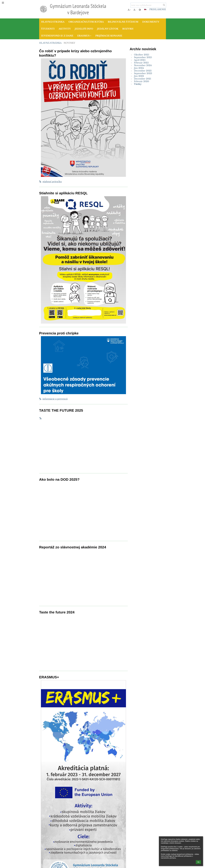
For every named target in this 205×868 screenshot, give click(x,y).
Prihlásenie (158, 9)
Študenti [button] (48, 29)
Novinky (69, 43)
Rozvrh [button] (128, 29)
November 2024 (143, 65)
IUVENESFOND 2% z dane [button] (57, 36)
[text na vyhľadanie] (148, 5)
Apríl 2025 (140, 60)
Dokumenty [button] (151, 22)
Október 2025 (142, 55)
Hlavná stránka (50, 43)
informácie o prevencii (53, 399)
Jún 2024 (139, 68)
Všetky (138, 84)
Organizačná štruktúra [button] (86, 22)
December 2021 (143, 79)
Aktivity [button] (65, 29)
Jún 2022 (139, 76)
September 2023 (143, 73)
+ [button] (129, 10)
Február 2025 (141, 63)
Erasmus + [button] (84, 36)
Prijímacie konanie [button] (109, 36)
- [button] (135, 10)
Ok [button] (198, 862)
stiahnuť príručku (50, 182)
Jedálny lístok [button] (108, 29)
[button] (145, 9)
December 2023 (143, 71)
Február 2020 (141, 81)
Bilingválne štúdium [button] (123, 22)
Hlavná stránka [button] (53, 22)
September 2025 (143, 57)
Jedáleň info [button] (84, 29)
